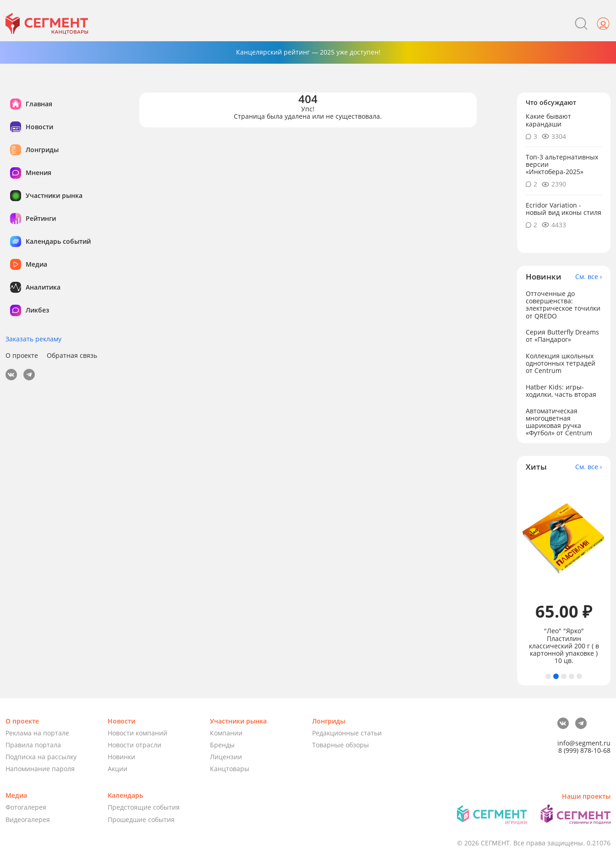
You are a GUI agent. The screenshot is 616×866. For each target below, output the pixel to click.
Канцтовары (230, 769)
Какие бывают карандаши (548, 120)
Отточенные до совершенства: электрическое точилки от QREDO (563, 304)
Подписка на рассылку (41, 757)
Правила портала (33, 745)
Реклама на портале (37, 733)
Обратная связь (72, 356)
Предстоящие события (144, 807)
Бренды (222, 745)
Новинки (121, 757)
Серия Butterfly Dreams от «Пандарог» (562, 336)
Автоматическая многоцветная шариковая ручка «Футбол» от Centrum (559, 422)
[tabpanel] (564, 572)
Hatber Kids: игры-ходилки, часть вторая (561, 391)
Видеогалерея (28, 819)
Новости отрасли (135, 745)
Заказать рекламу (33, 339)
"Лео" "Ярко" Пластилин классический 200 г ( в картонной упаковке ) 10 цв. (564, 646)
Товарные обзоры (341, 745)
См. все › (588, 277)
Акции (118, 769)
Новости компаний (137, 733)
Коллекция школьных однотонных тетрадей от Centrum (561, 363)
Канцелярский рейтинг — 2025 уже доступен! (308, 52)
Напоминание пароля (40, 769)
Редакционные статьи (347, 733)
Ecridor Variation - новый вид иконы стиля (564, 209)
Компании (226, 733)
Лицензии (226, 757)
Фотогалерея (26, 807)
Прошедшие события (141, 819)
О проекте (22, 356)
